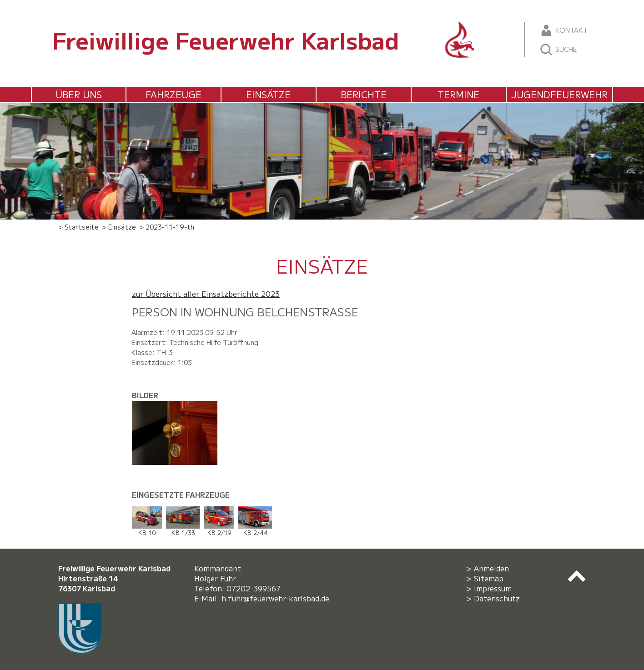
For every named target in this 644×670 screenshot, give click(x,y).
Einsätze (268, 94)
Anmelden (491, 568)
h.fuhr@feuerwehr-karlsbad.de (278, 598)
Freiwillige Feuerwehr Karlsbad (226, 40)
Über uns (79, 94)
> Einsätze (119, 227)
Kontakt (564, 30)
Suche (558, 50)
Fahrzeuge (174, 94)
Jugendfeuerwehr (559, 94)
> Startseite (78, 227)
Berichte (364, 94)
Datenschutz (497, 598)
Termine (458, 94)
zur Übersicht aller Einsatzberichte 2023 (206, 294)
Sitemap (489, 578)
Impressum (493, 588)
